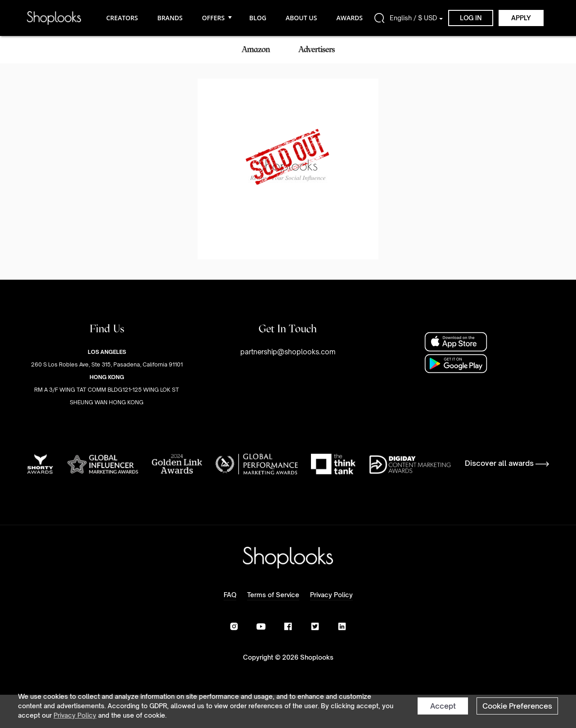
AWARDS (349, 18)
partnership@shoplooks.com (288, 352)
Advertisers (317, 49)
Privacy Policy (75, 715)
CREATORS (122, 18)
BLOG (258, 18)
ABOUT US (301, 18)
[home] (54, 18)
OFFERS (216, 18)
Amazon (256, 49)
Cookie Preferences (517, 706)
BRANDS (170, 18)
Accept (443, 706)
